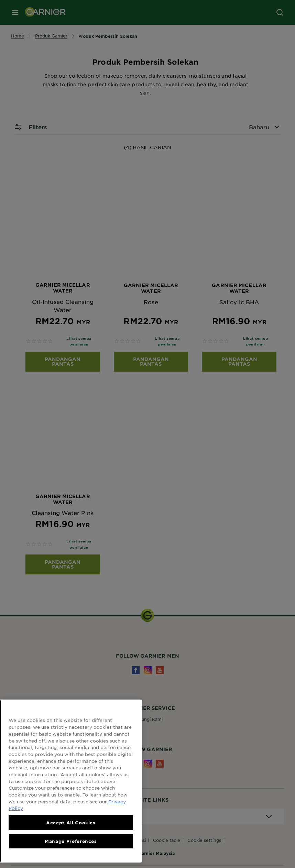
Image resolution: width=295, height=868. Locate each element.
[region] (71, 781)
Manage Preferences (71, 841)
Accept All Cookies (71, 823)
